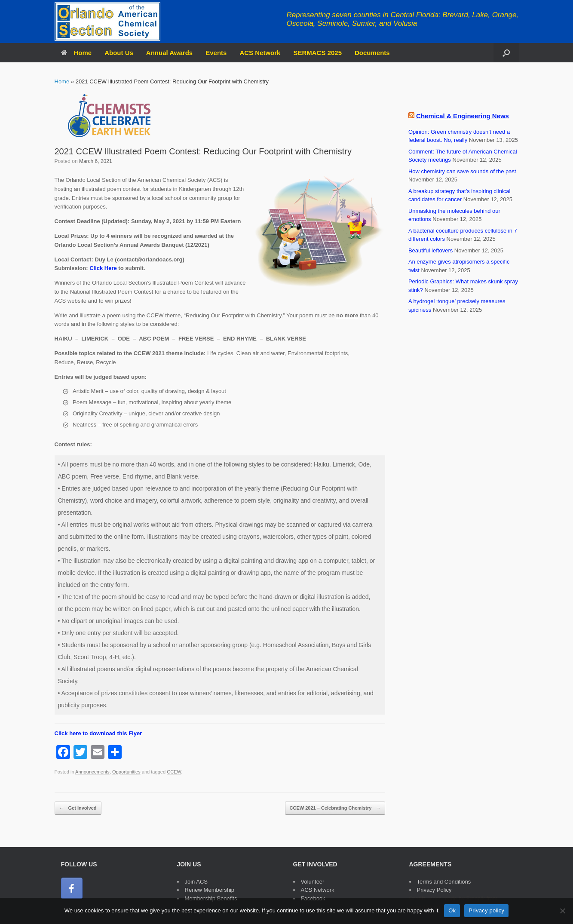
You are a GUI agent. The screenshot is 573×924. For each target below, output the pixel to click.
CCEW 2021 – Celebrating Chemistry (335, 808)
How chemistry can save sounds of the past (462, 171)
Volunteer (313, 882)
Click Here (103, 268)
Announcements (92, 772)
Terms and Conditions (444, 882)
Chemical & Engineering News (463, 116)
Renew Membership (210, 890)
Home (77, 53)
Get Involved (78, 808)
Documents (372, 53)
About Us (119, 53)
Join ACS (196, 882)
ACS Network (260, 53)
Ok (452, 910)
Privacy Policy (434, 890)
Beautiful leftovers (431, 250)
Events (216, 53)
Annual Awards (169, 53)
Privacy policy (486, 910)
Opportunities (126, 772)
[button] (506, 53)
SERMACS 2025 (317, 53)
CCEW (174, 772)
